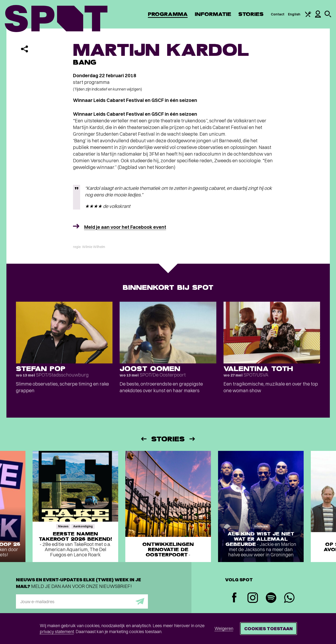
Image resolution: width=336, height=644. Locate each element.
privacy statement (57, 632)
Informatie (213, 14)
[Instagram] (253, 598)
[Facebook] (234, 598)
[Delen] (24, 49)
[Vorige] (143, 439)
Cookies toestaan (268, 628)
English (294, 14)
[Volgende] (193, 439)
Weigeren (224, 628)
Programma (168, 14)
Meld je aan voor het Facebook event (125, 227)
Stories (251, 14)
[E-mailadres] (82, 601)
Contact (278, 14)
